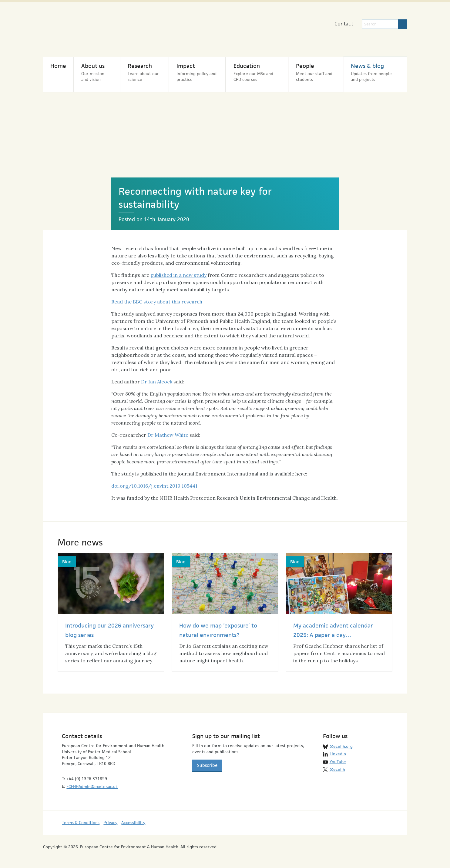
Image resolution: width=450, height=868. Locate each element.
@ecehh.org (341, 747)
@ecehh (337, 770)
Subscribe (207, 765)
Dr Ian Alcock (157, 382)
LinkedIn (338, 754)
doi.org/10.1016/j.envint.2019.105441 (154, 486)
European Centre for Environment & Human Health (106, 27)
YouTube (338, 762)
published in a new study (178, 275)
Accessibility (133, 823)
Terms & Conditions (81, 823)
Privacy (110, 823)
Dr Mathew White (168, 435)
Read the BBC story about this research (157, 302)
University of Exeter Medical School (212, 30)
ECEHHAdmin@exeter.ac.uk (92, 787)
